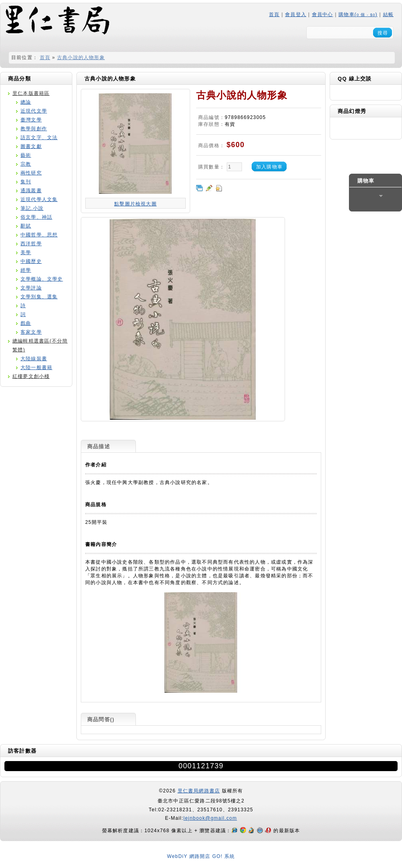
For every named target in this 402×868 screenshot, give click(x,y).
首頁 (274, 14)
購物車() (358, 14)
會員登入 (296, 14)
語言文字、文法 (39, 137)
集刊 (26, 182)
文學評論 (31, 288)
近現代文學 (34, 111)
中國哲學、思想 (39, 235)
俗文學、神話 (36, 217)
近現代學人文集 (39, 199)
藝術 (26, 155)
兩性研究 (31, 173)
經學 (26, 270)
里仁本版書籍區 (31, 93)
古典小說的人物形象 (81, 57)
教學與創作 (34, 129)
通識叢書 (31, 191)
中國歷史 (31, 261)
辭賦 (26, 226)
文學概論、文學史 (42, 279)
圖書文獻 (31, 146)
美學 (26, 252)
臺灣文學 (31, 120)
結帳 (388, 14)
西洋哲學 (31, 244)
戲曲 (26, 323)
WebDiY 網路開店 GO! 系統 (201, 856)
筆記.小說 (32, 208)
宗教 (26, 164)
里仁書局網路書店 (199, 791)
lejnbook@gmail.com (210, 818)
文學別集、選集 (39, 297)
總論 (26, 102)
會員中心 (323, 14)
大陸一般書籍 (36, 367)
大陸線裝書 (34, 359)
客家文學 (31, 332)
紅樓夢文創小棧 (31, 376)
